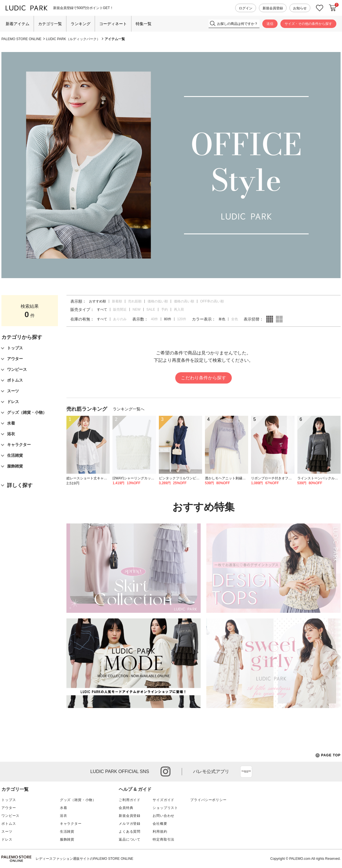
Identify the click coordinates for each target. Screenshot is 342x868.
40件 (154, 319)
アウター (9, 808)
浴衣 (64, 816)
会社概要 (160, 824)
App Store (246, 772)
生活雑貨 (67, 832)
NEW (137, 309)
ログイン (246, 8)
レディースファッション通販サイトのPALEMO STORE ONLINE (85, 859)
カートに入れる (333, 8)
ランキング (81, 24)
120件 (182, 319)
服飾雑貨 (67, 839)
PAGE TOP (328, 755)
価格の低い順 (158, 301)
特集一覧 (144, 24)
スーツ (7, 832)
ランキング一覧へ (129, 409)
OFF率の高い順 (212, 301)
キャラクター (71, 824)
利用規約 (160, 832)
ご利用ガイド (130, 800)
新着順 (117, 301)
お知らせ (300, 8)
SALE (151, 309)
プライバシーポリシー (208, 800)
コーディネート (113, 24)
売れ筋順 (135, 301)
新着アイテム (18, 24)
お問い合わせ (164, 816)
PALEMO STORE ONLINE (21, 39)
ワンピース (10, 816)
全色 (235, 319)
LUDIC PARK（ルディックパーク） (73, 39)
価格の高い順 (184, 301)
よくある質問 (130, 832)
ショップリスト (165, 808)
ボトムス (9, 824)
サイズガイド (164, 800)
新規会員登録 (273, 8)
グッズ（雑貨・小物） (78, 800)
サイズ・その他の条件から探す (308, 24)
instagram (165, 771)
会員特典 (126, 808)
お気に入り (320, 8)
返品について (130, 839)
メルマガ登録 (130, 824)
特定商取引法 (164, 839)
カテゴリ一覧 (50, 24)
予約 (164, 309)
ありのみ (120, 319)
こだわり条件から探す (204, 378)
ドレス (7, 839)
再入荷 (179, 309)
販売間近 (120, 309)
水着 (64, 808)
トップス (9, 800)
